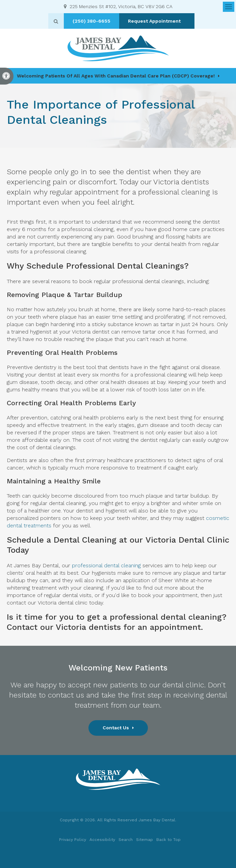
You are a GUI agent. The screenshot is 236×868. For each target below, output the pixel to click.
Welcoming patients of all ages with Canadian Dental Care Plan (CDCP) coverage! (116, 76)
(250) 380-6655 (94, 21)
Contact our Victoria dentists (64, 627)
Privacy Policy (73, 840)
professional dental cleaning (106, 565)
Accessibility (102, 840)
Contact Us (116, 728)
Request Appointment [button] (157, 21)
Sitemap (145, 840)
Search (126, 840)
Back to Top (168, 840)
